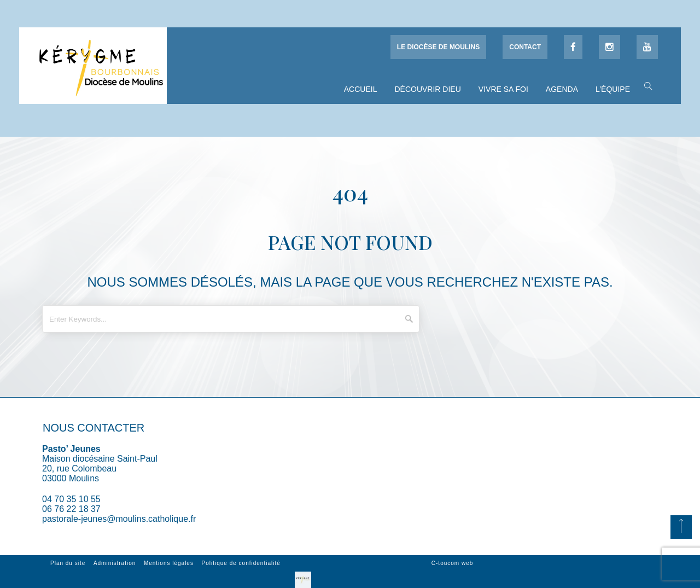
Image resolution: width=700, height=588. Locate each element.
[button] (646, 85)
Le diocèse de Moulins (438, 47)
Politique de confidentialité (241, 563)
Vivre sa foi (503, 89)
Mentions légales (169, 563)
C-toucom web (452, 563)
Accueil (361, 89)
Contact (525, 47)
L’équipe (613, 89)
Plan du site (68, 563)
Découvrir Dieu (427, 89)
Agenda (562, 89)
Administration (115, 563)
